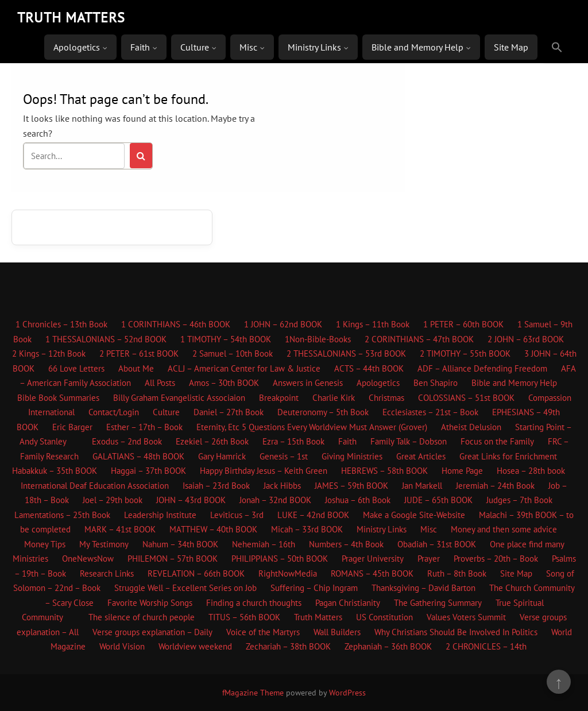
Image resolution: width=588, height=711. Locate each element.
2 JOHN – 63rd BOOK (526, 339)
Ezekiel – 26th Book (212, 441)
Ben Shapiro (436, 383)
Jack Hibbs (282, 486)
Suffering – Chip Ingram (314, 588)
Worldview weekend (195, 646)
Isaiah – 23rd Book (216, 486)
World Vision (122, 646)
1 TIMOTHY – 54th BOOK (226, 339)
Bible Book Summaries (58, 398)
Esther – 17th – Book (144, 427)
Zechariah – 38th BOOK (288, 646)
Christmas (386, 398)
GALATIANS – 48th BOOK (138, 456)
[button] (557, 48)
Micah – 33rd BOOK (307, 529)
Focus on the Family (497, 441)
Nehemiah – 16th (264, 544)
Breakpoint (279, 398)
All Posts (160, 383)
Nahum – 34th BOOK (180, 544)
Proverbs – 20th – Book (496, 559)
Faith (140, 47)
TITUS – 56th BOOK (244, 617)
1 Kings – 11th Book (373, 324)
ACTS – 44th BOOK (369, 368)
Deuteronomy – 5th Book (323, 412)
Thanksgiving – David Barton (423, 588)
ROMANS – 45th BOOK (372, 573)
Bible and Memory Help (417, 47)
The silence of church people (142, 617)
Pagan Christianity (348, 603)
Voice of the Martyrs (263, 632)
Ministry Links (314, 47)
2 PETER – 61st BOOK (139, 353)
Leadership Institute (160, 515)
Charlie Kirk (334, 398)
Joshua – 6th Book (358, 500)
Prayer (429, 559)
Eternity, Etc (218, 427)
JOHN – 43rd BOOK (191, 500)
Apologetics (77, 47)
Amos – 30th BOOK (224, 383)
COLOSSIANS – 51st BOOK (466, 398)
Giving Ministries (352, 456)
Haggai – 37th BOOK (148, 471)
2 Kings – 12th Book (49, 353)
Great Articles (421, 456)
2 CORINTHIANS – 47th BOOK (419, 339)
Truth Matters (318, 617)
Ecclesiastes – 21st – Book (430, 412)
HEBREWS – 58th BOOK (384, 471)
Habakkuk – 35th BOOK (55, 471)
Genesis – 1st (284, 456)
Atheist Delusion (471, 427)
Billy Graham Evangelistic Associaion (179, 398)
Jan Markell (422, 486)
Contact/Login (114, 412)
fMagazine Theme (253, 693)
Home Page (462, 471)
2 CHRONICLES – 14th (486, 646)
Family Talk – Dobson (409, 441)
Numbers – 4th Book (346, 544)
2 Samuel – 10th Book (233, 353)
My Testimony (104, 544)
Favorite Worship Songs (150, 603)
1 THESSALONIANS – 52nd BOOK (106, 339)
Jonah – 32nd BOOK (275, 500)
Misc (248, 47)
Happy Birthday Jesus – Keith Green (264, 471)
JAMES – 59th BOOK (351, 486)
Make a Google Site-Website (414, 515)
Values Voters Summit (466, 617)
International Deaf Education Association (95, 486)
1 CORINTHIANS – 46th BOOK (176, 324)
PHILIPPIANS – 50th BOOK (280, 559)
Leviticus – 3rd (237, 515)
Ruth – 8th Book (457, 573)
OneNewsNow (88, 559)
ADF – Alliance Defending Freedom (482, 368)
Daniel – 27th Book (229, 412)
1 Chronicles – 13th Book (61, 324)
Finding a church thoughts (254, 603)
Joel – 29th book (113, 500)
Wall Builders (337, 632)
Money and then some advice (504, 529)
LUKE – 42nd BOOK (313, 515)
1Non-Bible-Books (318, 339)
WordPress (347, 693)
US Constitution (384, 617)
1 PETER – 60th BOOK (463, 324)
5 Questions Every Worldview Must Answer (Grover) (334, 427)
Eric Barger (72, 427)
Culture (195, 47)
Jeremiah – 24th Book (495, 486)
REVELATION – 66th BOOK (196, 573)
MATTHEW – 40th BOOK (213, 529)
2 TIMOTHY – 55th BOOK (465, 353)
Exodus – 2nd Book (127, 441)
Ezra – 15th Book (293, 441)
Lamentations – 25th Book (62, 515)
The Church (510, 588)
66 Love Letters (76, 368)
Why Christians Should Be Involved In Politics (456, 632)
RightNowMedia (288, 573)
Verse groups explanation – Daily (152, 632)
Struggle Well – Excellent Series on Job (185, 588)
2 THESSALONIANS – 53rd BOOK (346, 353)
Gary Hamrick (222, 456)
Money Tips (45, 544)
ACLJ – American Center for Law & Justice (244, 368)
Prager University (373, 559)
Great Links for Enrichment (508, 456)
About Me (136, 368)
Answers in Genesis (308, 383)
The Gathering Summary (438, 603)
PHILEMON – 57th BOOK (173, 559)
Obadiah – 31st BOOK (437, 544)
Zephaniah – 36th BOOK (388, 646)
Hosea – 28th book (531, 471)
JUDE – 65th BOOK (438, 500)
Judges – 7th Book (519, 500)
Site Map (511, 47)
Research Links (107, 573)
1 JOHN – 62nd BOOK (283, 324)
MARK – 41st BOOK (120, 529)
